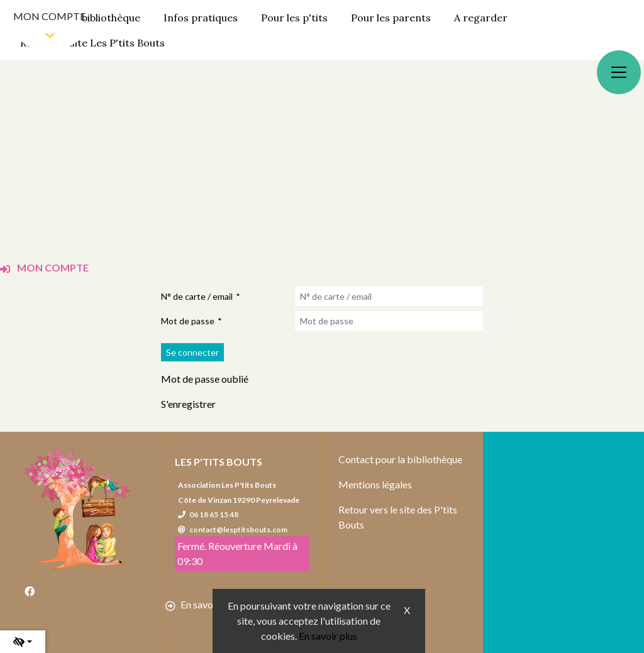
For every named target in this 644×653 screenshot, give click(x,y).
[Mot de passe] (389, 321)
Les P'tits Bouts (219, 462)
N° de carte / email (197, 296)
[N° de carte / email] (389, 296)
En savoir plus (328, 636)
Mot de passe (188, 321)
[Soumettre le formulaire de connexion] (192, 352)
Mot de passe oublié (205, 379)
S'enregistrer (188, 404)
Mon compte (49, 16)
